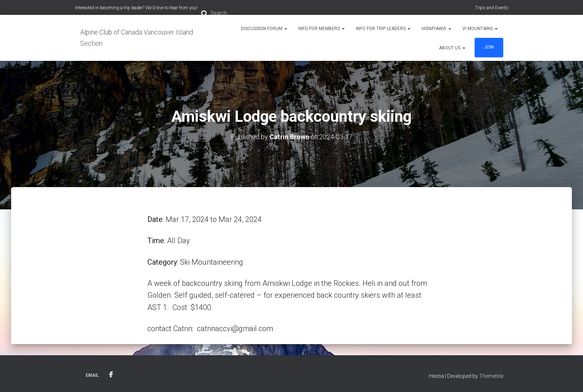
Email (92, 375)
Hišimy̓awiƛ (436, 29)
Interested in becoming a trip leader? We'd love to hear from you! (136, 8)
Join (489, 47)
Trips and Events (492, 8)
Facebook (111, 375)
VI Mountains (480, 29)
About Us (452, 48)
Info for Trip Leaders (383, 29)
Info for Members (322, 29)
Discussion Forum (264, 29)
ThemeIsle (491, 376)
